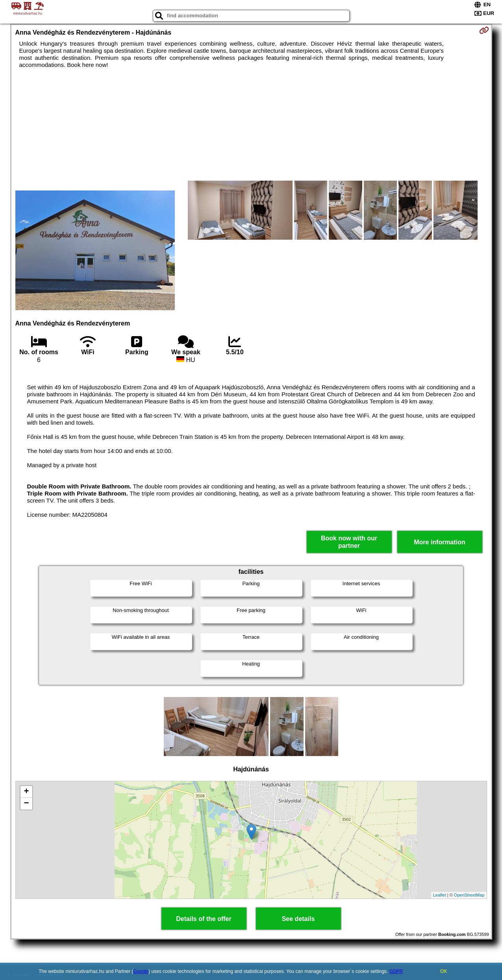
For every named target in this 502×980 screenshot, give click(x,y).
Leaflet (440, 895)
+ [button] (26, 792)
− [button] (26, 804)
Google (141, 971)
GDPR (396, 971)
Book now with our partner (349, 542)
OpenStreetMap (469, 895)
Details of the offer (204, 919)
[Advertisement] (101, 131)
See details (298, 919)
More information (440, 542)
